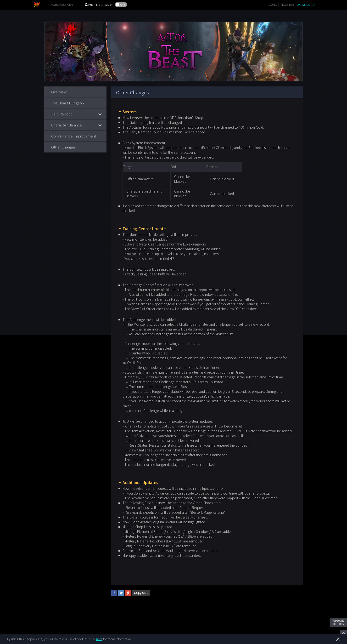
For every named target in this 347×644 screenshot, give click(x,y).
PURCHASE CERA (63, 4)
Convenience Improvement (74, 136)
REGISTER (287, 4)
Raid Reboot (62, 114)
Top (343, 633)
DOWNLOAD (306, 4)
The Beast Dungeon (67, 103)
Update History (339, 622)
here (99, 639)
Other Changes (64, 147)
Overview (59, 92)
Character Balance (67, 125)
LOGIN (272, 4)
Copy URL (141, 593)
